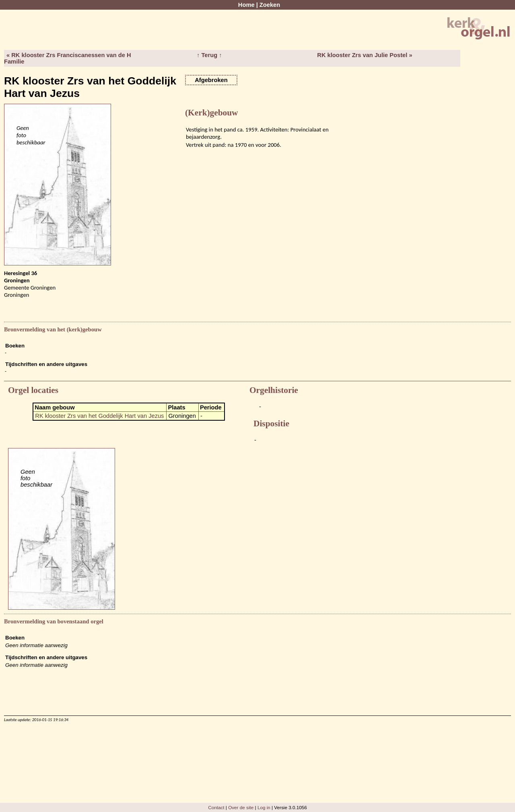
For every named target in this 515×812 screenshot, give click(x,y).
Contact (216, 807)
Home (246, 5)
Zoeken (270, 5)
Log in (264, 807)
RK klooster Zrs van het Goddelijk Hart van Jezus (99, 416)
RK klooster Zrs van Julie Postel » (365, 55)
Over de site (241, 807)
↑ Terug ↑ (209, 55)
